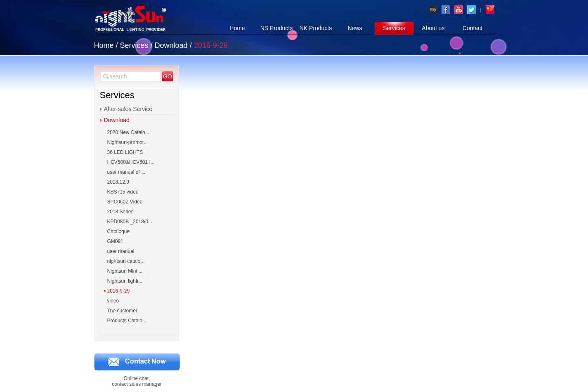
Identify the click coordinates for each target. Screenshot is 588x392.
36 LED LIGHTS (125, 152)
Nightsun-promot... (128, 142)
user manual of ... (126, 172)
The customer (122, 311)
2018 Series (120, 212)
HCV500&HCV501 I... (131, 162)
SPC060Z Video (125, 202)
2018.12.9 (118, 182)
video (113, 301)
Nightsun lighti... (125, 281)
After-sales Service (128, 109)
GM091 (115, 241)
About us (433, 28)
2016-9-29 (119, 291)
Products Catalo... (127, 321)
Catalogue (119, 231)
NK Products (316, 28)
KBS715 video (123, 192)
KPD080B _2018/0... (130, 222)
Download (171, 45)
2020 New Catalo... (128, 132)
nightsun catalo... (126, 261)
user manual (121, 251)
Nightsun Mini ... (125, 271)
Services (394, 28)
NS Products (277, 28)
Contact (472, 28)
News (355, 28)
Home (237, 28)
